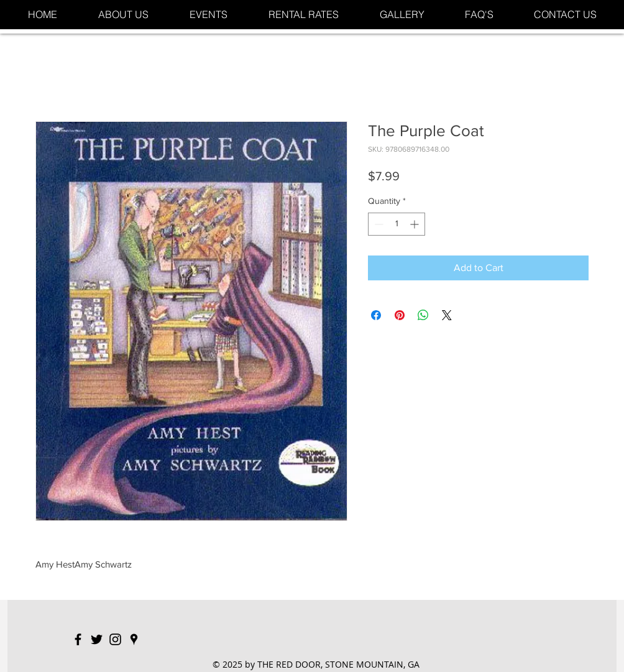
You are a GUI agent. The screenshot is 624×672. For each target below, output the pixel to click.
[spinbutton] (397, 224)
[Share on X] (447, 315)
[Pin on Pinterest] (400, 315)
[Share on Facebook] (376, 315)
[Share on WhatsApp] (423, 315)
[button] (209, 15)
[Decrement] (378, 224)
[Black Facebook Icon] (78, 639)
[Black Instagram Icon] (115, 639)
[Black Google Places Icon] (134, 639)
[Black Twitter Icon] (97, 639)
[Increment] (415, 224)
